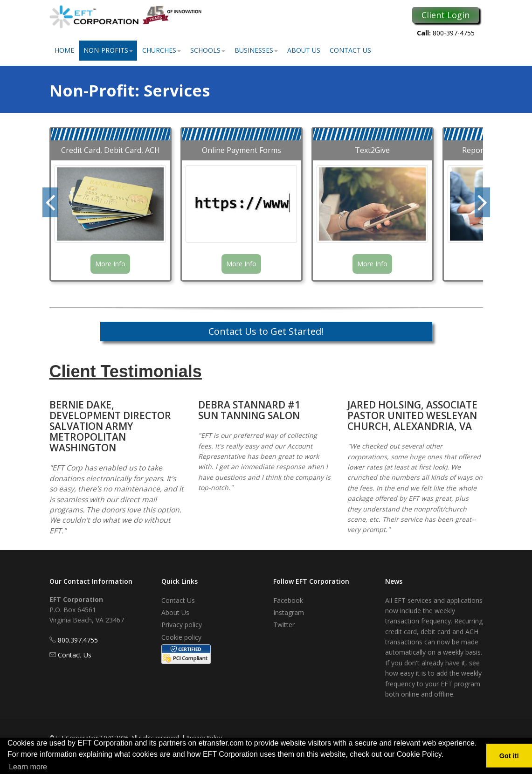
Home (64, 50)
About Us (304, 50)
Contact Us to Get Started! (266, 331)
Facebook (288, 600)
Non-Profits (108, 50)
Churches (162, 50)
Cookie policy (181, 637)
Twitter (284, 625)
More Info (110, 264)
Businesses (256, 50)
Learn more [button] (28, 767)
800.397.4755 (78, 640)
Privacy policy (182, 625)
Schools (208, 50)
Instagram (289, 612)
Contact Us (350, 50)
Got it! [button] (509, 756)
